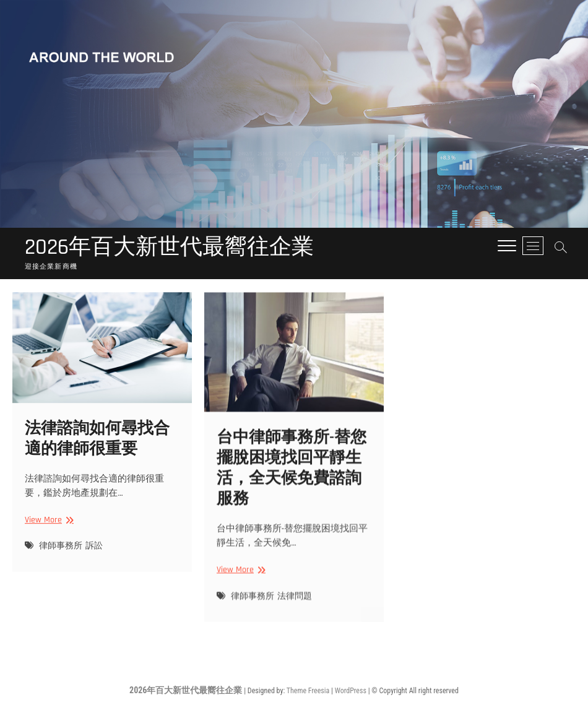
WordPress (351, 691)
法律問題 (295, 608)
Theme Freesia (308, 691)
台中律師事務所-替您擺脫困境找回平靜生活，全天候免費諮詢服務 (292, 480)
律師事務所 (61, 556)
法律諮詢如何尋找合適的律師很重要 (97, 449)
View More (47, 530)
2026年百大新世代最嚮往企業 (169, 248)
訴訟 (94, 556)
